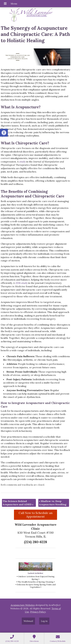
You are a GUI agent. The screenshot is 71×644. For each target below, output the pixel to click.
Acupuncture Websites (23, 605)
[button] (4, 133)
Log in (44, 621)
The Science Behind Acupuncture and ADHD (18, 503)
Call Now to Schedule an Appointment (36, 515)
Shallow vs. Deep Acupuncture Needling (53, 503)
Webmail (28, 621)
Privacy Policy (38, 612)
